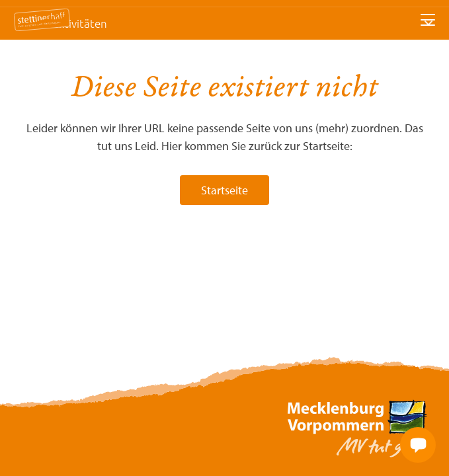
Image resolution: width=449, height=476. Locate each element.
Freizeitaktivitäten (61, 23)
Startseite (224, 190)
